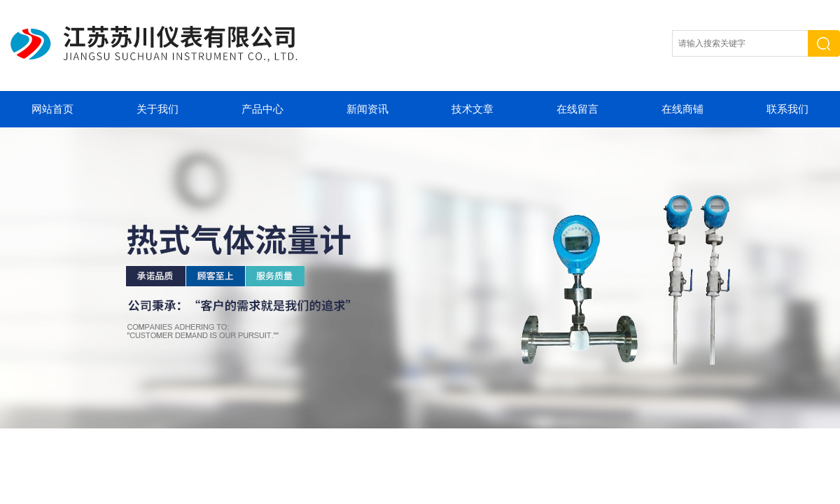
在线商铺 (682, 109)
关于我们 (157, 109)
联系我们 (787, 109)
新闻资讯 (367, 109)
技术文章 (472, 109)
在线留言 (577, 109)
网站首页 (52, 109)
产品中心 (262, 109)
